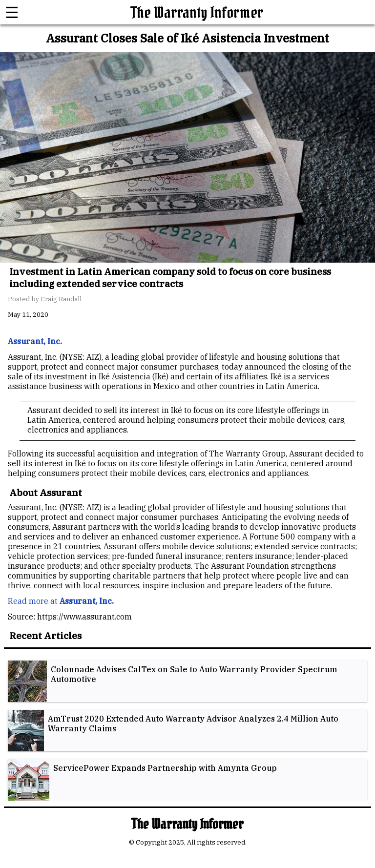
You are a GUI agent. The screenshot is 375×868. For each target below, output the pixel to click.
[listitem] (187, 681)
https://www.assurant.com (84, 617)
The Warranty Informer (197, 12)
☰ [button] (12, 12)
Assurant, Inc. (87, 601)
